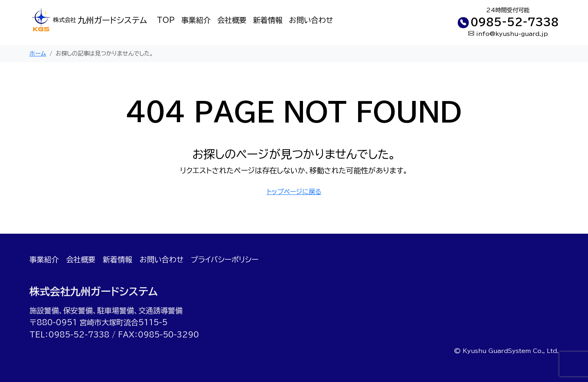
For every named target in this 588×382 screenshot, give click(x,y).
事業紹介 (196, 20)
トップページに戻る (294, 192)
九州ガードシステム (100, 20)
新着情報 (268, 20)
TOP (166, 20)
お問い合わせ (311, 20)
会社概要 (232, 20)
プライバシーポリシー (225, 259)
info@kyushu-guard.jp (512, 34)
